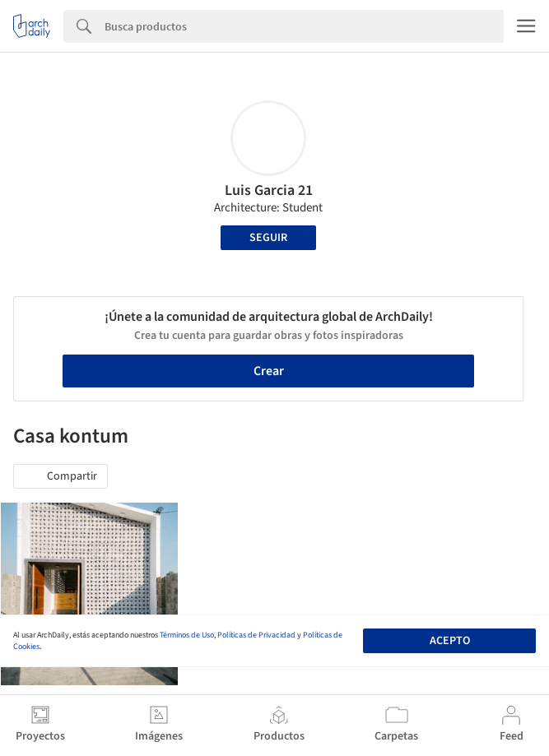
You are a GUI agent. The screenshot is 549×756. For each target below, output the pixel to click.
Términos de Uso (187, 635)
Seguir (268, 238)
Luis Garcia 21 (269, 190)
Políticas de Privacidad (256, 635)
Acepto (450, 641)
